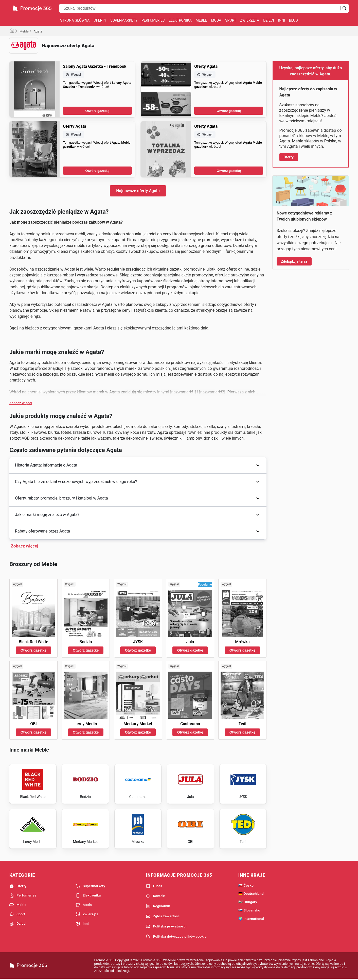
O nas (154, 886)
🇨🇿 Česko (246, 885)
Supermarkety (124, 20)
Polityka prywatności (166, 926)
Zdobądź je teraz (294, 261)
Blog (293, 20)
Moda (216, 20)
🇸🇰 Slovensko (249, 910)
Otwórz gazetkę (97, 111)
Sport (231, 20)
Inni (281, 20)
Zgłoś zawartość (163, 916)
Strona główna (75, 20)
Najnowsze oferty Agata (138, 191)
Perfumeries (153, 20)
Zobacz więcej (21, 403)
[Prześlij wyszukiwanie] (345, 8)
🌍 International (251, 919)
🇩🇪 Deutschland (251, 893)
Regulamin (158, 906)
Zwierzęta (250, 20)
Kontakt (156, 896)
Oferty (100, 20)
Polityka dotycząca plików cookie (176, 936)
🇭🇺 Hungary (248, 902)
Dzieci (268, 20)
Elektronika (180, 20)
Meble (201, 20)
